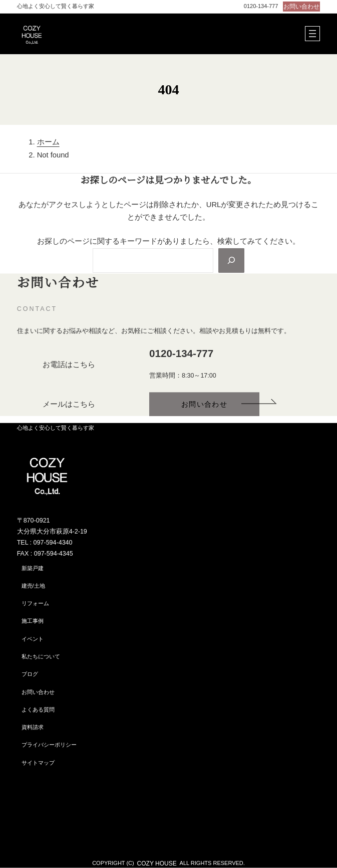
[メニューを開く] (312, 34)
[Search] (231, 260)
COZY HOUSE (157, 863)
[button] (300, 6)
